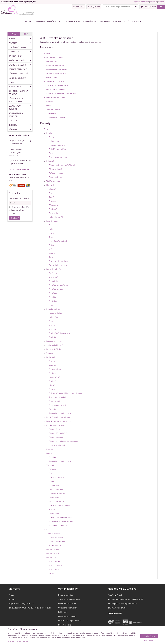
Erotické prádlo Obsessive (60, 333)
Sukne (52, 245)
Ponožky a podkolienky (59, 525)
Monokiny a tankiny (57, 145)
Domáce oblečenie (54, 341)
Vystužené (53, 365)
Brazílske (53, 193)
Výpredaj (50, 465)
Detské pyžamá (55, 177)
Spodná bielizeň (53, 533)
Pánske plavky (52, 557)
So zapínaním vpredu (58, 405)
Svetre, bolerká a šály (58, 265)
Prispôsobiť (149, 640)
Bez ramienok (55, 401)
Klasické (52, 189)
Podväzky (53, 293)
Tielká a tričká (55, 545)
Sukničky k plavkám (57, 149)
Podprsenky (51, 357)
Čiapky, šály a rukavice (56, 425)
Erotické (52, 381)
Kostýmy (52, 329)
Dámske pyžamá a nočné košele (62, 165)
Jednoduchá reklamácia (56, 73)
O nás (49, 105)
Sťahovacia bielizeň (55, 345)
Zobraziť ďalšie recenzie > (19, 169)
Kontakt (161, 2)
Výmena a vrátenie (141, 2)
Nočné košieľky (55, 313)
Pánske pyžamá (55, 169)
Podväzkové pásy (56, 289)
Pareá (51, 153)
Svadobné (53, 409)
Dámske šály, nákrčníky (59, 433)
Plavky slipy (54, 569)
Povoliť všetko (149, 636)
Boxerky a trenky (56, 537)
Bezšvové (53, 209)
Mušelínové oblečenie (58, 241)
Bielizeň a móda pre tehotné (58, 417)
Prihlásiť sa (79, 7)
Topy (51, 257)
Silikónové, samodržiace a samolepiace (66, 393)
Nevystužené (54, 377)
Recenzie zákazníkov (55, 65)
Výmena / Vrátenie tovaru (57, 85)
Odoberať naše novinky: (19, 198)
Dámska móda (52, 221)
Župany (50, 353)
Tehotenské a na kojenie (59, 397)
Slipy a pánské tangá (58, 541)
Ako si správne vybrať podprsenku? (61, 93)
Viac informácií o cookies (18, 641)
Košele (52, 249)
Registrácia (94, 7)
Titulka (29, 22)
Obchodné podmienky (56, 89)
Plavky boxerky (55, 565)
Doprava (154, 2)
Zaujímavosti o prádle (56, 117)
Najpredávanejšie (56, 217)
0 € (161, 7)
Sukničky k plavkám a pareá (61, 517)
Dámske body (55, 513)
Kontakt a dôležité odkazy (127, 22)
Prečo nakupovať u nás (48, 22)
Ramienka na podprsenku (60, 413)
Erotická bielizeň (53, 309)
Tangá (51, 197)
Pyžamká (50, 161)
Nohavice (53, 229)
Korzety (52, 325)
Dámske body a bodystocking (59, 421)
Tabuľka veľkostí (53, 109)
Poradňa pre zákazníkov (96, 22)
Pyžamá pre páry (56, 173)
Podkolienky (54, 301)
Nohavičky (51, 185)
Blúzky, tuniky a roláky (58, 261)
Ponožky (52, 297)
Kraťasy (52, 253)
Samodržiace (54, 281)
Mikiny (52, 233)
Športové (53, 389)
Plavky (49, 133)
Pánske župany (53, 553)
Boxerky (52, 201)
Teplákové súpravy (54, 181)
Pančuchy (53, 273)
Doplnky (52, 337)
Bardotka (53, 373)
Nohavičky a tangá (57, 489)
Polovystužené (55, 369)
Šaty (51, 225)
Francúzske (54, 213)
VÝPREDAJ (51, 573)
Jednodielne (54, 141)
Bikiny (51, 137)
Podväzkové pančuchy (58, 285)
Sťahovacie (54, 205)
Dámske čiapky (55, 429)
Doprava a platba (72, 22)
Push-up (52, 361)
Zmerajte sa (51, 113)
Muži (46, 529)
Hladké (52, 385)
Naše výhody (52, 61)
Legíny (52, 305)
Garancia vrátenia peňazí (57, 69)
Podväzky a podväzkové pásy (61, 521)
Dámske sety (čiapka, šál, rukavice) (63, 441)
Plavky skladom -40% (58, 157)
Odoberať (15, 218)
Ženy (46, 129)
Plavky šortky (54, 561)
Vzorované (53, 277)
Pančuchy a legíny (54, 269)
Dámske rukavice (56, 437)
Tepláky (52, 237)
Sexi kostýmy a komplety (57, 445)
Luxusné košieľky (54, 349)
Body (51, 321)
